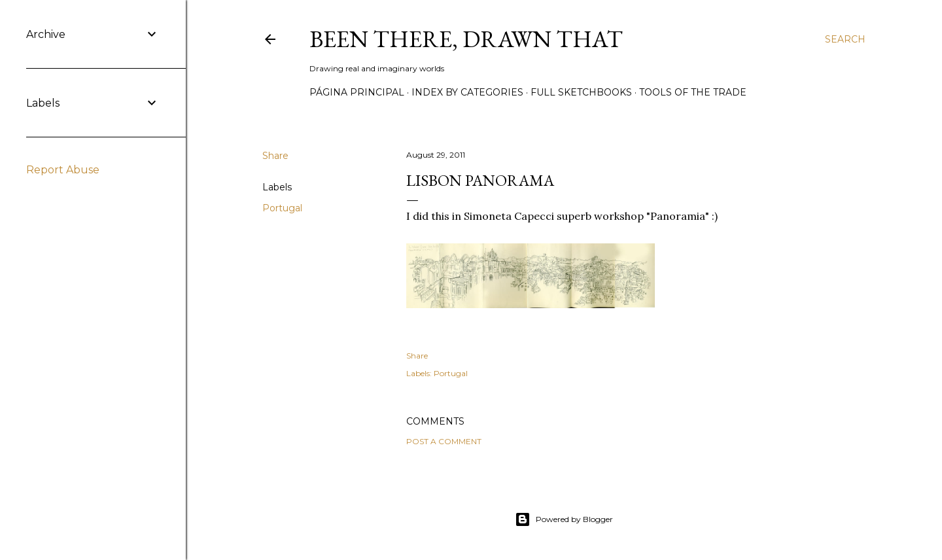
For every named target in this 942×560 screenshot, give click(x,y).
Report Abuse (63, 170)
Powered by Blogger (564, 519)
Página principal (357, 92)
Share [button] (275, 156)
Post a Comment (444, 441)
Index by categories (467, 92)
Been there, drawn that (466, 39)
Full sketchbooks (581, 92)
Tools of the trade (693, 92)
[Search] (845, 39)
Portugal (282, 208)
